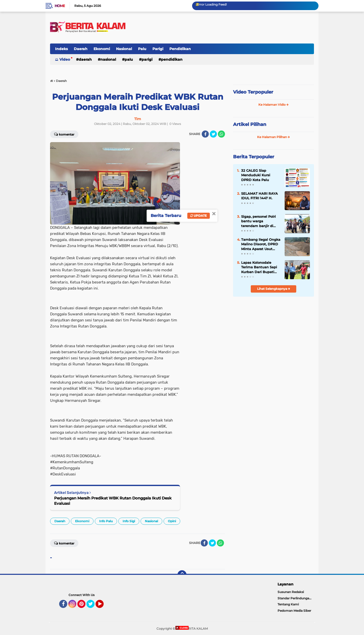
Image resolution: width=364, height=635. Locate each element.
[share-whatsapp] (221, 134)
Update (199, 216)
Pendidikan (180, 49)
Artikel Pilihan (250, 124)
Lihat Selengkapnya (274, 289)
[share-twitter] (213, 134)
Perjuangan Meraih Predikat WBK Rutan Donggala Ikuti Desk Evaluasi (113, 501)
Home (60, 6)
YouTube (103, 606)
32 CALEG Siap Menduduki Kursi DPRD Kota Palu (256, 175)
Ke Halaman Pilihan (274, 137)
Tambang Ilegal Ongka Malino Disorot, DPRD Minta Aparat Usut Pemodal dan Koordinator (261, 244)
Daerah (81, 49)
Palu (142, 49)
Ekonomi (102, 49)
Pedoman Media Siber (294, 611)
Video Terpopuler (253, 92)
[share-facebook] (205, 134)
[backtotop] (182, 575)
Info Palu (106, 521)
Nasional (124, 49)
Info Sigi (129, 521)
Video (65, 59)
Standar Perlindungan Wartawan (296, 598)
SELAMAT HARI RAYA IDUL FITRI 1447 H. (259, 196)
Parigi (158, 49)
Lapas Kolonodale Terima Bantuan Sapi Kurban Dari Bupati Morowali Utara (259, 267)
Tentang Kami (288, 604)
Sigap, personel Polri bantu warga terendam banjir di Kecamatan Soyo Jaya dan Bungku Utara (260, 221)
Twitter (93, 606)
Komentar (64, 134)
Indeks (61, 49)
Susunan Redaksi (291, 592)
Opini (172, 521)
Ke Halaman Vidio (274, 105)
